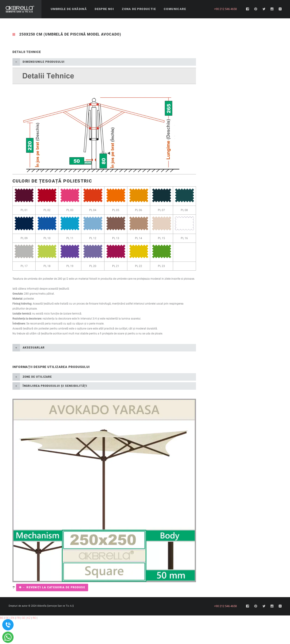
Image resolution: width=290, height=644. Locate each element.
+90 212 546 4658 (225, 9)
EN (13, 618)
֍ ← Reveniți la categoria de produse (52, 587)
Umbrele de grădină (69, 9)
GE (23, 618)
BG (2, 618)
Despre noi (104, 9)
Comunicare (175, 9)
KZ (29, 618)
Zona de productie (139, 9)
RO (34, 618)
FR (18, 618)
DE (7, 618)
